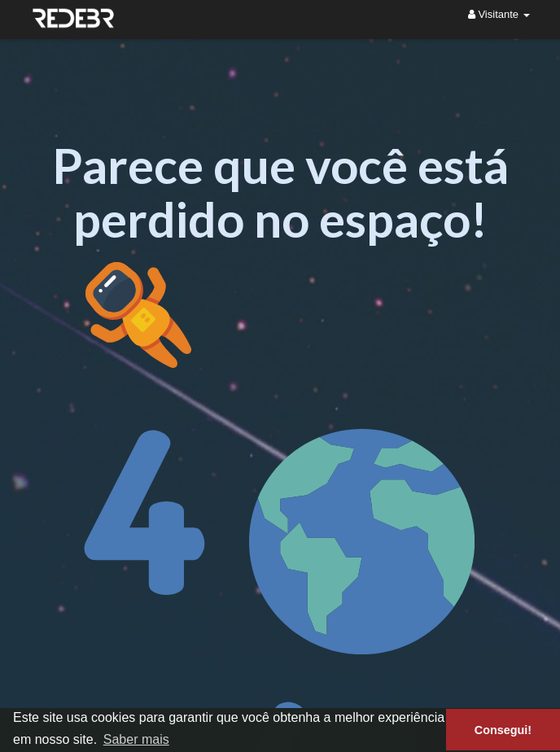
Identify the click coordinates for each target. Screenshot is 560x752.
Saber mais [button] (136, 739)
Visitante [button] (499, 14)
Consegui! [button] (503, 730)
